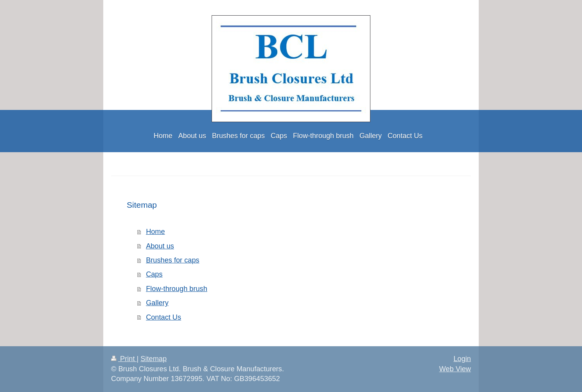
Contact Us (163, 317)
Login (462, 359)
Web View (455, 369)
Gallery (157, 303)
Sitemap (154, 359)
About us (160, 246)
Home (155, 232)
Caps (154, 274)
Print (124, 359)
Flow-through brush (177, 289)
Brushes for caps (172, 260)
